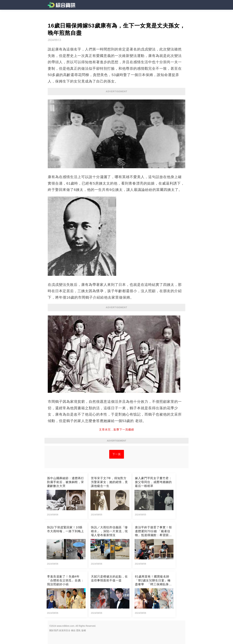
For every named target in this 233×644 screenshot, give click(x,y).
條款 (73, 630)
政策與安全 (65, 630)
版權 (84, 630)
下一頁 (117, 454)
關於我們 (54, 630)
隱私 (78, 630)
